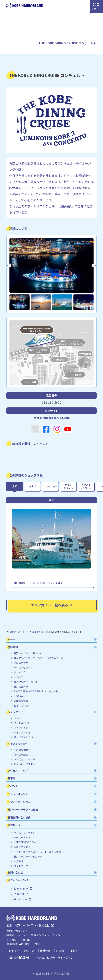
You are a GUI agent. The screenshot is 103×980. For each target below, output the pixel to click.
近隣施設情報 (21, 701)
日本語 (73, 951)
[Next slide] (94, 266)
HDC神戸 (19, 696)
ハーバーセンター (23, 668)
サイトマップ (21, 866)
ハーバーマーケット (24, 833)
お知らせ (19, 861)
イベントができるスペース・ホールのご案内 (37, 852)
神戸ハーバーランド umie (28, 653)
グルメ (17, 718)
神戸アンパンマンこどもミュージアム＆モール (39, 658)
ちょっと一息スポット (26, 764)
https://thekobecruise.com (52, 418)
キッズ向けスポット (24, 759)
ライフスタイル (22, 733)
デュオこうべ (21, 672)
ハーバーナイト (22, 838)
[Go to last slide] (9, 266)
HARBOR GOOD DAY (25, 842)
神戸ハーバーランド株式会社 (32, 925)
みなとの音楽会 (22, 847)
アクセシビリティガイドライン (55, 957)
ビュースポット (22, 706)
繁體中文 (45, 951)
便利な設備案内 (22, 750)
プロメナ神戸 (21, 663)
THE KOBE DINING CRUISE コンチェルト (36, 691)
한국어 (60, 951)
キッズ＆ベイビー (23, 723)
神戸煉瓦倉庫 (21, 687)
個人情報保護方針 (20, 957)
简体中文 (29, 951)
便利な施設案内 (22, 755)
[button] (19, 302)
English (14, 951)
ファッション (21, 728)
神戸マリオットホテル (26, 682)
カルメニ (19, 677)
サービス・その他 (23, 737)
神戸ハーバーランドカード (28, 857)
